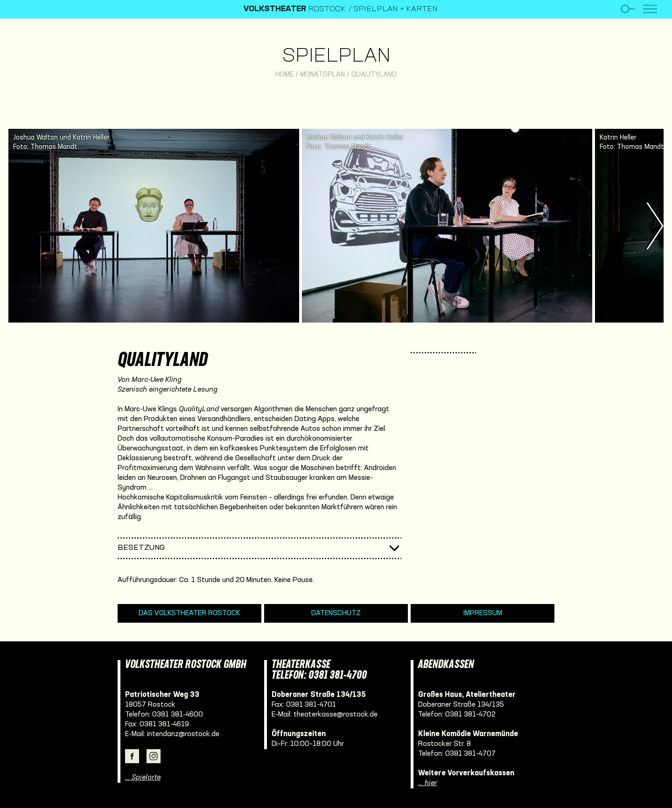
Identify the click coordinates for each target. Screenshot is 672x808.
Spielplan (336, 57)
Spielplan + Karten (395, 9)
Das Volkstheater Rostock (189, 613)
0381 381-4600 (178, 715)
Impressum (483, 613)
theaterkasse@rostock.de (336, 715)
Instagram (154, 756)
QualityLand (374, 75)
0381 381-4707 (470, 754)
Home (284, 75)
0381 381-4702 (470, 715)
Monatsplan (322, 75)
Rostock (295, 9)
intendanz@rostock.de (183, 734)
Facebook (132, 756)
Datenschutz (336, 613)
